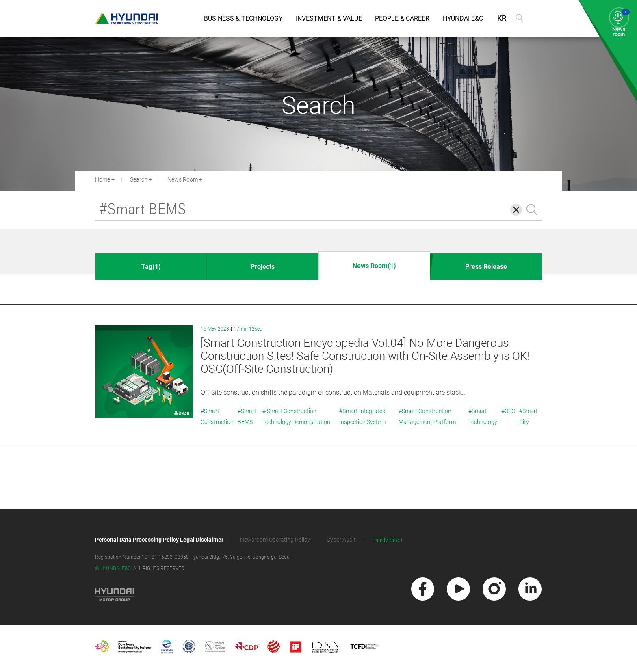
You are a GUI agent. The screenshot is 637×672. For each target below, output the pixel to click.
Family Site (386, 540)
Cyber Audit (341, 540)
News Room (183, 179)
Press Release (486, 267)
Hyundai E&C (463, 18)
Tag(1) (151, 267)
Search (139, 179)
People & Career (402, 18)
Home (103, 179)
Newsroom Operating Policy (275, 540)
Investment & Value (329, 18)
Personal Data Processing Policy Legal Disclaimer (159, 540)
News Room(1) (374, 266)
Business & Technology (243, 18)
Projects (263, 267)
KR (502, 18)
